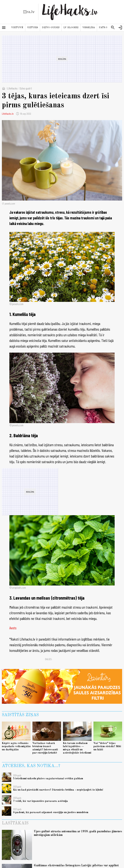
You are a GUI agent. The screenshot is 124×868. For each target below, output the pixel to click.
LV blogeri (71, 28)
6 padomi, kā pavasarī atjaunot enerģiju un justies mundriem (51, 812)
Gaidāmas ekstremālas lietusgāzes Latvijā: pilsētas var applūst (76, 866)
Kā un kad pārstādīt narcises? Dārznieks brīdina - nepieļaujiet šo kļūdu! (58, 790)
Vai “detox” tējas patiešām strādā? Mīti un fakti (107, 746)
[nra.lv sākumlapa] (29, 12)
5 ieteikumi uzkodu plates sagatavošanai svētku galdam (48, 779)
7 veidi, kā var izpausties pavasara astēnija (41, 801)
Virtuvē (17, 28)
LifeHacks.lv (8, 114)
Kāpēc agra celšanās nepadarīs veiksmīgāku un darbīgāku (16, 746)
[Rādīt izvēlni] (4, 28)
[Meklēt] (113, 28)
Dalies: (49, 659)
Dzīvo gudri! (51, 28)
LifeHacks (12, 88)
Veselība (89, 28)
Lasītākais (15, 823)
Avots (13, 628)
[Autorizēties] (120, 28)
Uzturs (33, 28)
